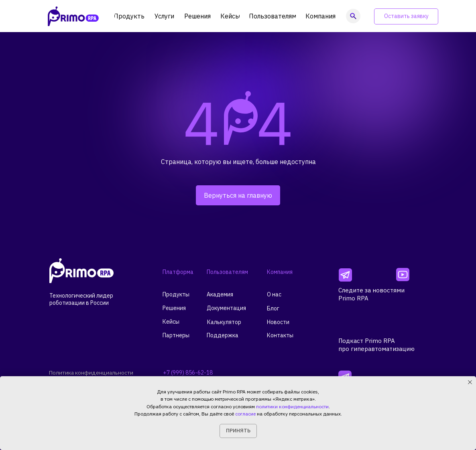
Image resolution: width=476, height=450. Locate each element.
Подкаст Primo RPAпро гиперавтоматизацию (376, 345)
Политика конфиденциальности (92, 373)
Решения (174, 308)
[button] (406, 16)
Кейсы (171, 322)
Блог (273, 308)
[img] (345, 275)
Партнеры (176, 335)
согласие (245, 414)
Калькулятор (224, 322)
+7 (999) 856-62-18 (188, 373)
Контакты (280, 335)
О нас (274, 294)
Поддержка (223, 335)
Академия (220, 294)
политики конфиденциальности (292, 406)
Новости (278, 322)
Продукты (176, 294)
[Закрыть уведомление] (470, 382)
